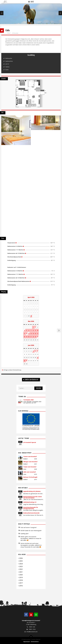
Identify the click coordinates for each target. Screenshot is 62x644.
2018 (21, 580)
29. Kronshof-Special (30, 442)
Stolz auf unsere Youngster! (29, 527)
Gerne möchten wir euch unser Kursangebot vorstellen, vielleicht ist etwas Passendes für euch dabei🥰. (31, 545)
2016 (21, 586)
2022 (21, 569)
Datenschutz (35, 642)
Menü (32, 2)
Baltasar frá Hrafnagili (30, 477)
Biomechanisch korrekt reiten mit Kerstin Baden (33, 497)
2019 (21, 577)
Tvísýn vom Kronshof (30, 467)
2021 (21, 572)
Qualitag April (24, 534)
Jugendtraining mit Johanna (32, 491)
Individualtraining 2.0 (30, 502)
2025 (21, 561)
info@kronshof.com (32, 632)
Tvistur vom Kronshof (30, 456)
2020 (21, 575)
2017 (21, 583)
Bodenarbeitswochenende (31, 513)
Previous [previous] (2, 13)
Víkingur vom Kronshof (30, 462)
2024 (21, 564)
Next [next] (60, 13)
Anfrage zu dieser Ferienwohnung (12, 370)
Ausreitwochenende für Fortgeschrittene (31, 508)
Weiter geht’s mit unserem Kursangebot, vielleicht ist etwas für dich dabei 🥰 (31, 538)
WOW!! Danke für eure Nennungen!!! (31, 531)
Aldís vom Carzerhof (30, 472)
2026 (21, 558)
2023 (21, 566)
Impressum (27, 642)
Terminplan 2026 (28, 400)
